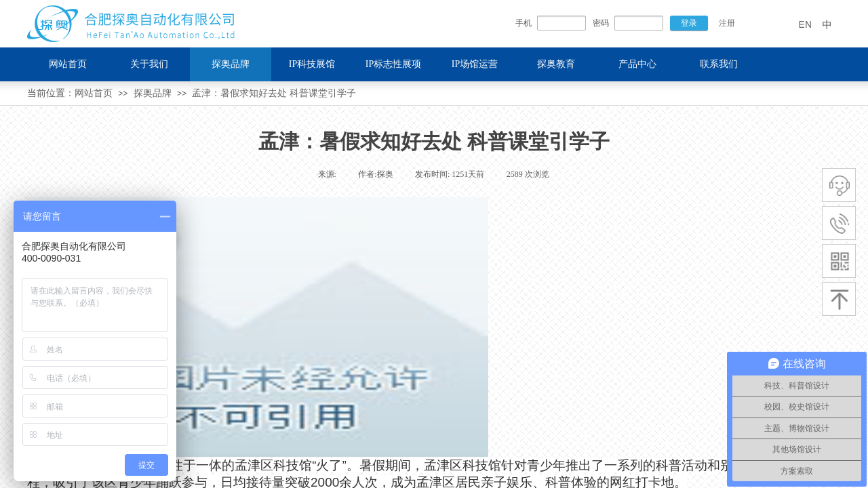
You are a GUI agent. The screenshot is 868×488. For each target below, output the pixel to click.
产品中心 (637, 64)
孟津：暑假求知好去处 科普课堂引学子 (274, 93)
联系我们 (719, 64)
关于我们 (149, 64)
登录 (689, 23)
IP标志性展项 (393, 64)
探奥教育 (556, 64)
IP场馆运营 (475, 64)
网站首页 (94, 93)
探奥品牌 (153, 93)
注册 (727, 23)
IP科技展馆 (312, 64)
